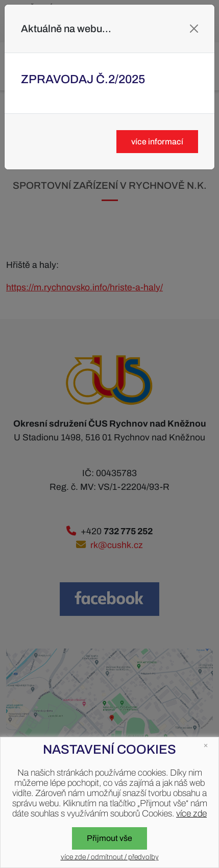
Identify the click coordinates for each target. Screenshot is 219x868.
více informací (157, 142)
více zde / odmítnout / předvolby (110, 857)
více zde (191, 814)
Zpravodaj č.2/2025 (83, 79)
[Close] (194, 29)
